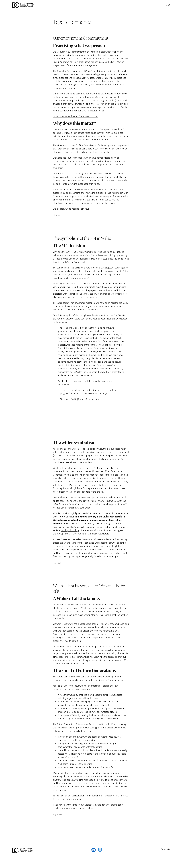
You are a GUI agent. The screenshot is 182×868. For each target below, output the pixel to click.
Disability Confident (92, 631)
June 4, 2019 (93, 399)
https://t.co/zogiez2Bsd (69, 394)
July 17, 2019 (57, 215)
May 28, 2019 (58, 815)
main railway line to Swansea (113, 527)
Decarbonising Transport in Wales (88, 111)
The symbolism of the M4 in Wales (82, 238)
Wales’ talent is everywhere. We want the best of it (90, 588)
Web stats (165, 849)
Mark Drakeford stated (86, 284)
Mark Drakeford (92, 252)
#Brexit (118, 517)
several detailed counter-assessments (71, 478)
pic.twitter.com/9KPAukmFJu (94, 394)
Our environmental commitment (81, 38)
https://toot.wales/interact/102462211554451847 (76, 116)
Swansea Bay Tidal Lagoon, (66, 527)
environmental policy (99, 81)
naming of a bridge (70, 530)
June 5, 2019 (57, 563)
